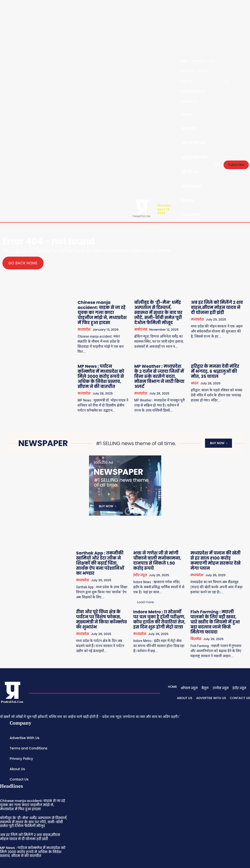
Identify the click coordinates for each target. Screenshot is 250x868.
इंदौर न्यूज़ (145, 556)
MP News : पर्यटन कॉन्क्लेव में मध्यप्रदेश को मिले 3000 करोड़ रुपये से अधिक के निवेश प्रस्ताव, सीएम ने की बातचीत (109, 365)
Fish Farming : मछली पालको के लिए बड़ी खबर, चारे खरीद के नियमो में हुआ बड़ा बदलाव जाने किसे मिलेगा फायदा (218, 594)
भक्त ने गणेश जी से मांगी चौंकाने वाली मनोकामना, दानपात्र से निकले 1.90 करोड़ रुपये (161, 543)
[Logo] (141, 208)
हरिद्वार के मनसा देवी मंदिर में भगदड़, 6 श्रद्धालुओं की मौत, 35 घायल (218, 363)
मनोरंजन (145, 326)
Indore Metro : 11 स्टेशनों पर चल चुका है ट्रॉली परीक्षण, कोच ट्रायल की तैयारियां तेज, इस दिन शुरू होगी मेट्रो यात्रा (163, 594)
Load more (98, 634)
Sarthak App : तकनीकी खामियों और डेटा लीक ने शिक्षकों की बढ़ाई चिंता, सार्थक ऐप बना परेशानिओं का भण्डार (107, 543)
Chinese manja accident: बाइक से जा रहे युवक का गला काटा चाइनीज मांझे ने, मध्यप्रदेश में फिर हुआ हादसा (107, 309)
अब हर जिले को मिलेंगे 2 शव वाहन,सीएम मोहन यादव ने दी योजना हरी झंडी (216, 307)
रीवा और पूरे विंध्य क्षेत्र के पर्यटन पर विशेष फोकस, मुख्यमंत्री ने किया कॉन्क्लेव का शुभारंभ (108, 592)
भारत (197, 373)
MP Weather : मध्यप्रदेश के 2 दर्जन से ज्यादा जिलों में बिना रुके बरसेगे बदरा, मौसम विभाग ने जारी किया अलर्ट (163, 365)
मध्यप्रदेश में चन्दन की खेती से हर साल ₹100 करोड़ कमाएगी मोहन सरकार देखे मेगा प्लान (216, 541)
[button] (226, 81)
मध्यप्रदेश (90, 322)
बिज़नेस (198, 607)
